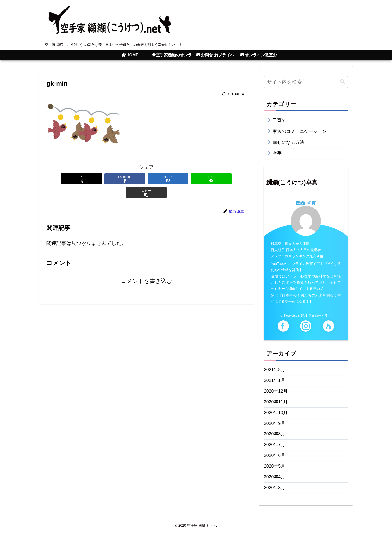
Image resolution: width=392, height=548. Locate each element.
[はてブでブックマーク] (146, 179)
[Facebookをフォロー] (283, 329)
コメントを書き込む (147, 268)
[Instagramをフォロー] (306, 329)
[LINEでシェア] (187, 179)
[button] (227, 179)
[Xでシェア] (65, 179)
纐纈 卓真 (306, 206)
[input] (306, 82)
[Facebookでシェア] (106, 179)
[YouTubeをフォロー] (329, 329)
